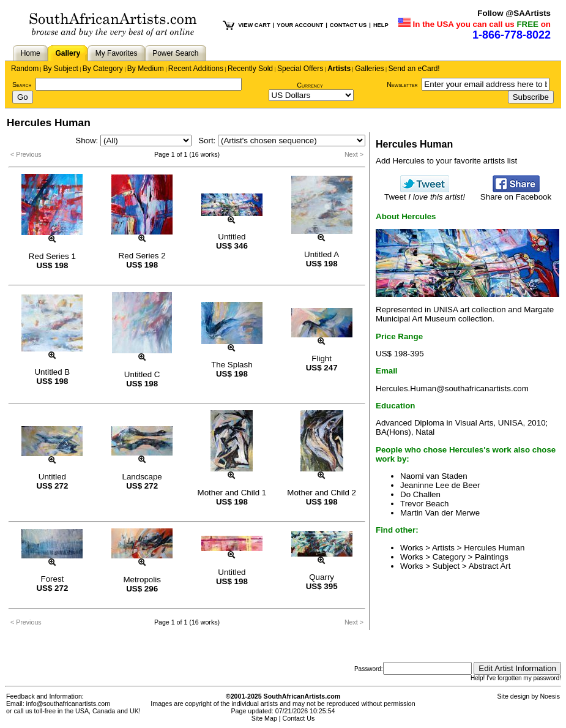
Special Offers (300, 69)
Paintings (492, 557)
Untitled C (142, 374)
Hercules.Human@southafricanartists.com (452, 388)
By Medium (146, 69)
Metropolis (142, 580)
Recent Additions (196, 69)
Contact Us (299, 718)
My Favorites (117, 53)
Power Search (175, 53)
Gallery (68, 53)
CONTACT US (348, 25)
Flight (322, 358)
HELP (381, 25)
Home (31, 53)
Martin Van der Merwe (440, 513)
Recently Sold (250, 69)
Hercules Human (494, 548)
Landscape (142, 477)
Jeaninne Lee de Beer (440, 485)
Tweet (425, 193)
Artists (339, 69)
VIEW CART (254, 25)
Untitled (232, 237)
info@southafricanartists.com (69, 704)
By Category (103, 69)
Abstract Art (490, 566)
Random (25, 69)
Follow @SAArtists (514, 13)
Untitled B (52, 372)
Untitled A (322, 254)
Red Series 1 (52, 256)
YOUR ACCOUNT (300, 25)
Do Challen (420, 494)
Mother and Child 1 (232, 493)
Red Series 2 (142, 256)
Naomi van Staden (434, 476)
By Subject (60, 69)
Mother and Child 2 (322, 493)
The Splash (232, 365)
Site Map (264, 718)
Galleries (369, 69)
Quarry (322, 577)
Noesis (550, 696)
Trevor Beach (425, 504)
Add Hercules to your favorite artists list (446, 161)
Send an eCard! (414, 69)
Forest (52, 579)
